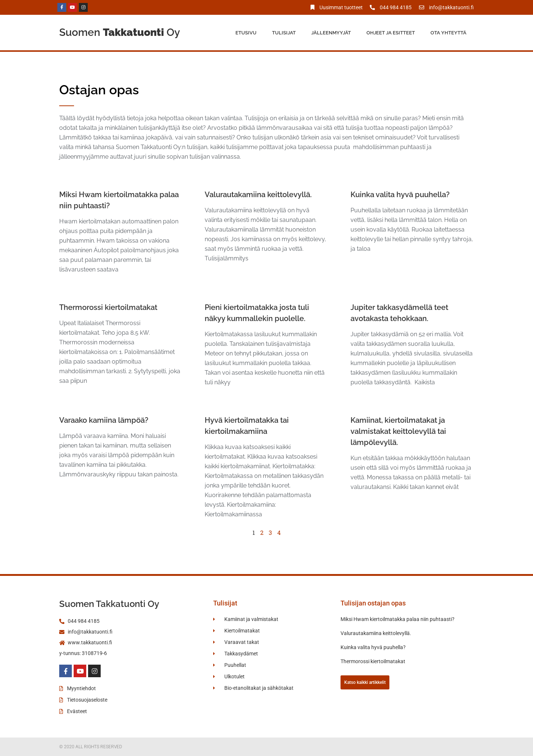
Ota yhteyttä (448, 33)
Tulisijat (284, 33)
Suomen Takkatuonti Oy (109, 604)
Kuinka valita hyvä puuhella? (400, 195)
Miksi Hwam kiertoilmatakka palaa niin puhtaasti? (398, 619)
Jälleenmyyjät (331, 33)
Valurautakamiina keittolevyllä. (258, 195)
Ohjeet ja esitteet (391, 33)
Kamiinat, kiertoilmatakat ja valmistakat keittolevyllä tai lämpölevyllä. (398, 431)
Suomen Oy (120, 32)
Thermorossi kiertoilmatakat (108, 307)
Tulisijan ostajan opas (373, 603)
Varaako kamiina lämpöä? (104, 420)
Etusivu (246, 33)
